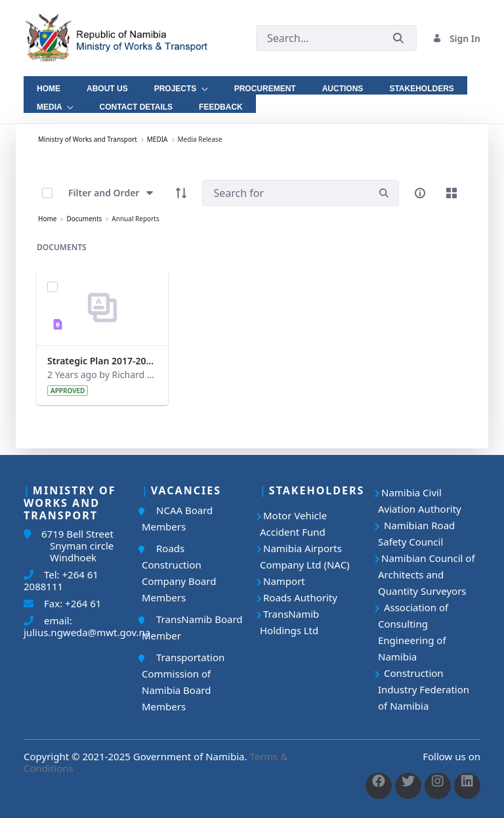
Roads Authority (300, 597)
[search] (384, 193)
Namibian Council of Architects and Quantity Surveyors (427, 574)
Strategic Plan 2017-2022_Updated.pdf (102, 361)
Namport (284, 581)
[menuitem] (49, 85)
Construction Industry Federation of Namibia (424, 689)
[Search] (286, 193)
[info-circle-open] (420, 193)
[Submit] (398, 38)
